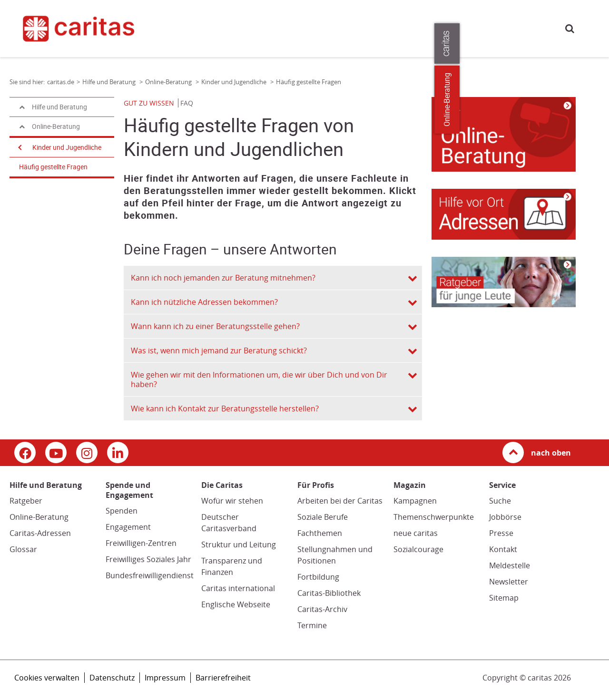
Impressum (165, 678)
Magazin (367, 28)
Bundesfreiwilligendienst (150, 575)
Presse (488, 28)
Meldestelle (510, 565)
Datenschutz (112, 678)
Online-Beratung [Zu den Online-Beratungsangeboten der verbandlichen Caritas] (596, 100)
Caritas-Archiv (322, 609)
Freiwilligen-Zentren (141, 543)
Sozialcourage (418, 549)
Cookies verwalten (47, 678)
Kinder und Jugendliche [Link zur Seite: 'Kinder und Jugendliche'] (235, 82)
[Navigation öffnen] (19, 147)
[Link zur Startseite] (84, 29)
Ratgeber (26, 501)
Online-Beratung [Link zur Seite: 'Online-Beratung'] (169, 82)
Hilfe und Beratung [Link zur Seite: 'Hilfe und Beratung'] (110, 82)
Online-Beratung (39, 517)
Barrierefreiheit (223, 678)
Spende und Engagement (304, 28)
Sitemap (504, 598)
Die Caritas (408, 28)
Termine (312, 625)
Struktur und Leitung (239, 544)
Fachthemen (320, 533)
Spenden (122, 511)
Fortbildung (318, 577)
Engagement (128, 527)
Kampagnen (415, 501)
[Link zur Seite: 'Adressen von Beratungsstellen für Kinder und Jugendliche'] (504, 214)
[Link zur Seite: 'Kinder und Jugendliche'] (504, 134)
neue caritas (416, 533)
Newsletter (509, 582)
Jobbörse (505, 517)
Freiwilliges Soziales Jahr (148, 559)
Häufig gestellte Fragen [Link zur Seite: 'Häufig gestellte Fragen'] (309, 82)
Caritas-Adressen (40, 533)
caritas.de (181, 27)
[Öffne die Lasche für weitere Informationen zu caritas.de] (596, 44)
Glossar (23, 549)
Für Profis (452, 28)
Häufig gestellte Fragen (53, 167)
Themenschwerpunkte (434, 517)
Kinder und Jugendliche (67, 147)
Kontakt (503, 549)
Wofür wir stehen (232, 501)
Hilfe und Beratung (225, 28)
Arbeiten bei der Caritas (340, 501)
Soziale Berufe (323, 517)
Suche (570, 28)
